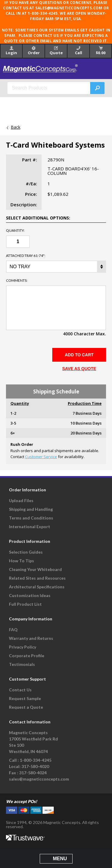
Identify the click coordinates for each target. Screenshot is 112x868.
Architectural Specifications (37, 587)
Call (79, 51)
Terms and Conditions (31, 518)
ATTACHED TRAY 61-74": (26, 256)
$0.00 (101, 51)
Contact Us (20, 690)
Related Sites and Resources (37, 578)
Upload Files (21, 500)
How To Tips (22, 561)
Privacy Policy (23, 647)
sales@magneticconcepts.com (39, 779)
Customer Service (41, 457)
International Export (30, 527)
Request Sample (25, 698)
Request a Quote (26, 707)
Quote (56, 51)
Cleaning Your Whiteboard (35, 569)
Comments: (17, 281)
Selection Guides (26, 552)
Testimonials (22, 664)
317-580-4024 (33, 773)
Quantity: (15, 231)
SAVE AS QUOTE (79, 369)
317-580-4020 (35, 766)
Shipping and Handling (31, 509)
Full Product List (25, 604)
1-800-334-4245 (36, 760)
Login (11, 51)
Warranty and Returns (31, 638)
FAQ (13, 630)
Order (34, 51)
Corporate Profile (27, 656)
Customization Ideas (30, 595)
